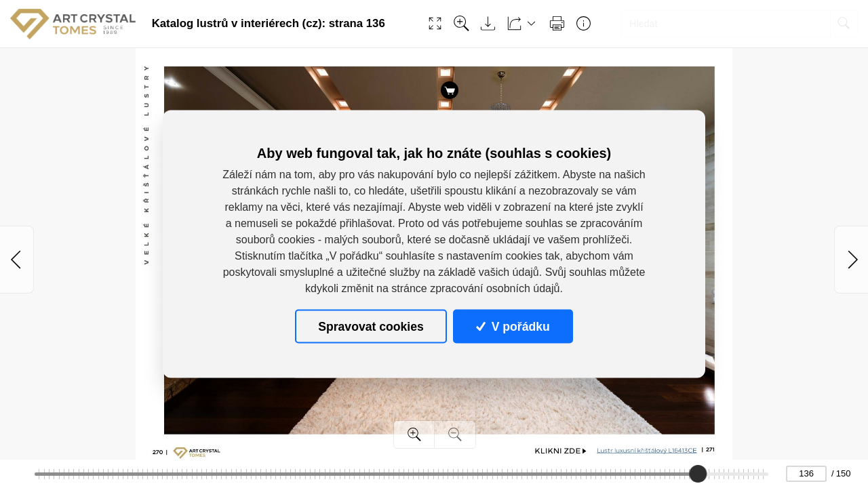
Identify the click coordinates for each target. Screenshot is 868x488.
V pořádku (513, 326)
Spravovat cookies (371, 326)
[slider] (698, 474)
